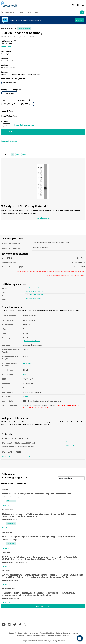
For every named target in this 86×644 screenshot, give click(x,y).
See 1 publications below (34, 298)
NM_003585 (27, 363)
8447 (25, 374)
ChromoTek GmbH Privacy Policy (58, 636)
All (13, 155)
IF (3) (23, 478)
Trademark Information (64, 633)
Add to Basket (9, 132)
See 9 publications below (34, 291)
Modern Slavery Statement (36, 636)
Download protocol (69, 442)
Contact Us (13, 633)
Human (4, 483)
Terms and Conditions (47, 633)
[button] (80, 638)
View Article (6, 505)
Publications (8, 44)
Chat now (79, 20)
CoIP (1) (29, 478)
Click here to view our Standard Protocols (16, 457)
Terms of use (34, 633)
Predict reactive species (32, 341)
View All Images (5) (43, 218)
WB (17, 155)
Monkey (20, 483)
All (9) (4, 478)
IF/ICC (24, 155)
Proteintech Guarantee (9, 141)
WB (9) (18, 478)
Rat (15, 483)
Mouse (10, 483)
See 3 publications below (34, 288)
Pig (25, 483)
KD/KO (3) (11, 478)
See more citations (43, 606)
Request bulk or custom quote (24, 125)
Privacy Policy (23, 633)
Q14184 (26, 397)
